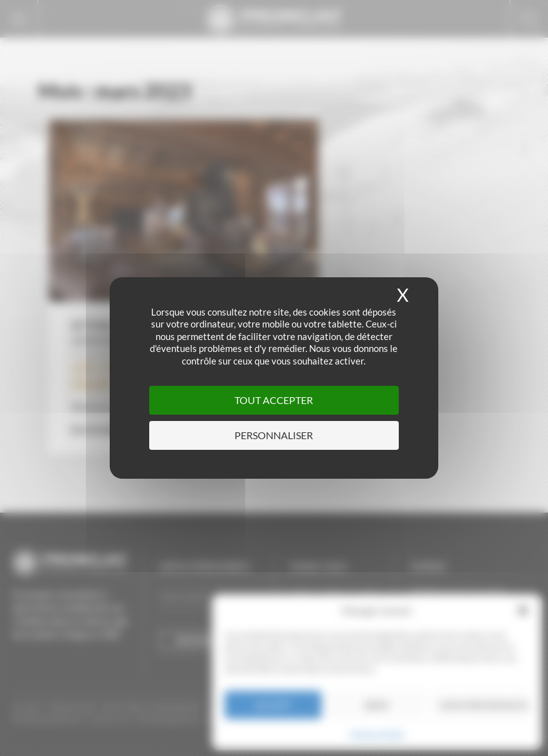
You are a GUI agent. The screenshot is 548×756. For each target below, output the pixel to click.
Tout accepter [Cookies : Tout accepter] (274, 400)
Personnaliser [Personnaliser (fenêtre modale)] (274, 435)
